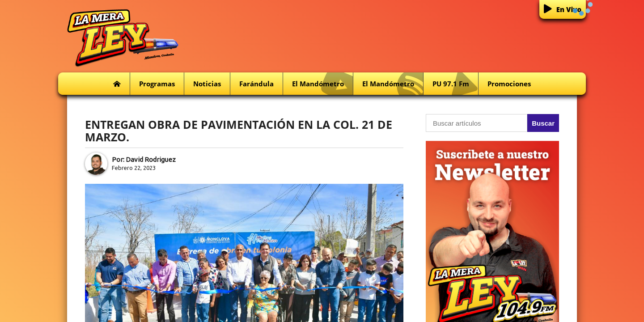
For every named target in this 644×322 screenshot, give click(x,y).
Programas (157, 84)
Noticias (207, 84)
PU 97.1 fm (455, 84)
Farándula (256, 84)
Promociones (509, 84)
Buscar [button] (543, 123)
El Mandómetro (322, 84)
